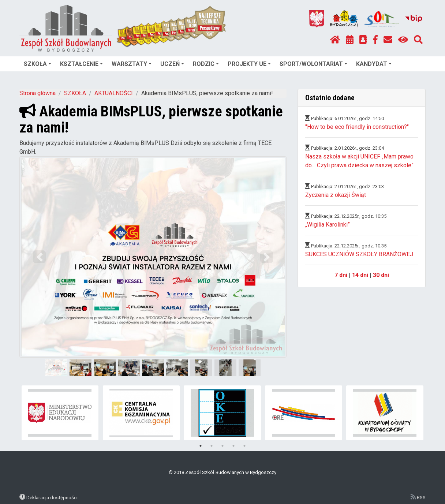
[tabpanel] (60, 413)
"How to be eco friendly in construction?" (357, 127)
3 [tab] (222, 446)
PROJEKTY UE (249, 64)
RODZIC (206, 64)
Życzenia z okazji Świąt (336, 195)
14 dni (360, 275)
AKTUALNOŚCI (114, 93)
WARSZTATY (132, 64)
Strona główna (38, 93)
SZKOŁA (38, 64)
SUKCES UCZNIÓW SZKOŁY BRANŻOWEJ (359, 254)
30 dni (381, 275)
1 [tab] (201, 446)
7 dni (341, 275)
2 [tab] (212, 446)
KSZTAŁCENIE (81, 64)
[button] (40, 257)
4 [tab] (233, 446)
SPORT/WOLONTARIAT (313, 64)
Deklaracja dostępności (52, 497)
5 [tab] (244, 446)
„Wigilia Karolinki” (328, 225)
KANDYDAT (374, 64)
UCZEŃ (172, 64)
